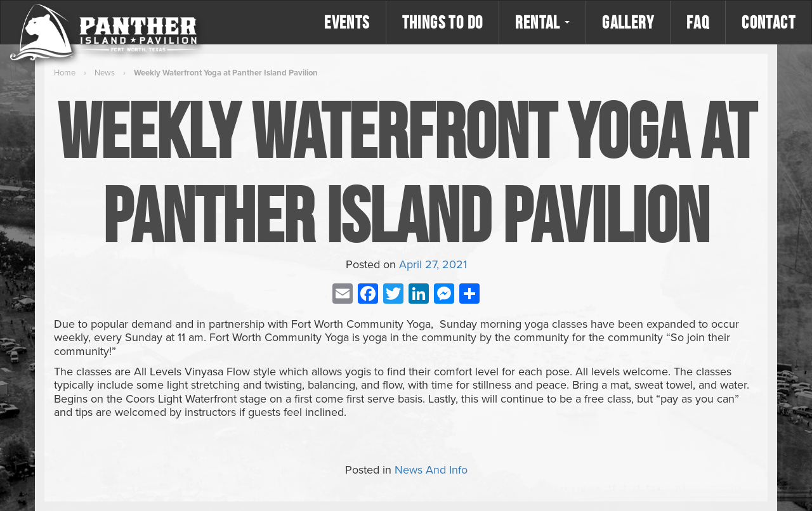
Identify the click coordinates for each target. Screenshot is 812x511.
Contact (769, 22)
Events (347, 22)
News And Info (431, 470)
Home (65, 73)
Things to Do (443, 22)
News (105, 73)
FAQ (698, 22)
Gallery (628, 22)
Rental (542, 22)
